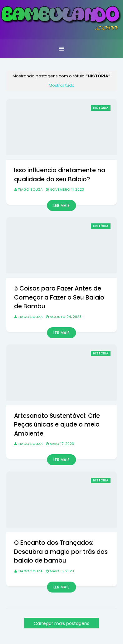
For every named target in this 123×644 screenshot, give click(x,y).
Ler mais (62, 205)
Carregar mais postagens (61, 623)
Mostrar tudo (62, 85)
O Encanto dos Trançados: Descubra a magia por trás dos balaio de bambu (61, 552)
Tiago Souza (30, 189)
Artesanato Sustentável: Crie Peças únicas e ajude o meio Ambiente (57, 425)
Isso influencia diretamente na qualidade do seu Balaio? (60, 175)
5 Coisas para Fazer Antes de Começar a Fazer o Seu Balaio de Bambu (59, 297)
